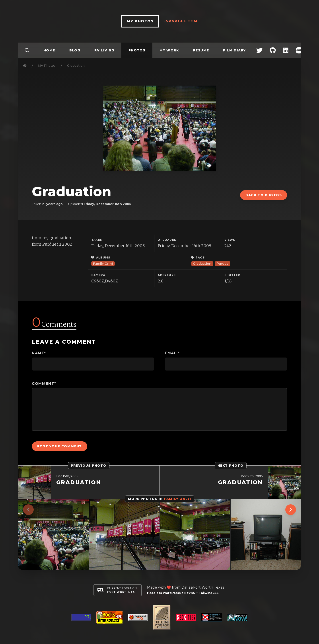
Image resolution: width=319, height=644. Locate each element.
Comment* (44, 384)
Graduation (202, 264)
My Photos (47, 66)
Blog (75, 50)
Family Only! (103, 264)
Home (49, 50)
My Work (169, 50)
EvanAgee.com (181, 21)
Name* (39, 353)
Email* (172, 353)
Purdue (223, 264)
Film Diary (234, 50)
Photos (137, 50)
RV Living (104, 50)
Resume (201, 50)
